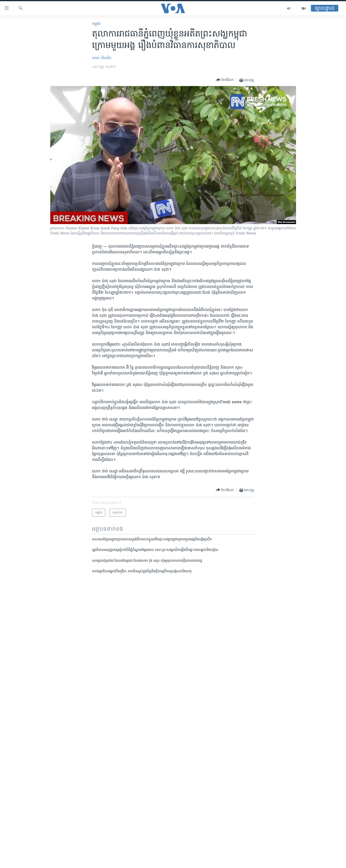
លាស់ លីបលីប (102, 58)
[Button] (225, 80)
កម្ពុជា (96, 24)
